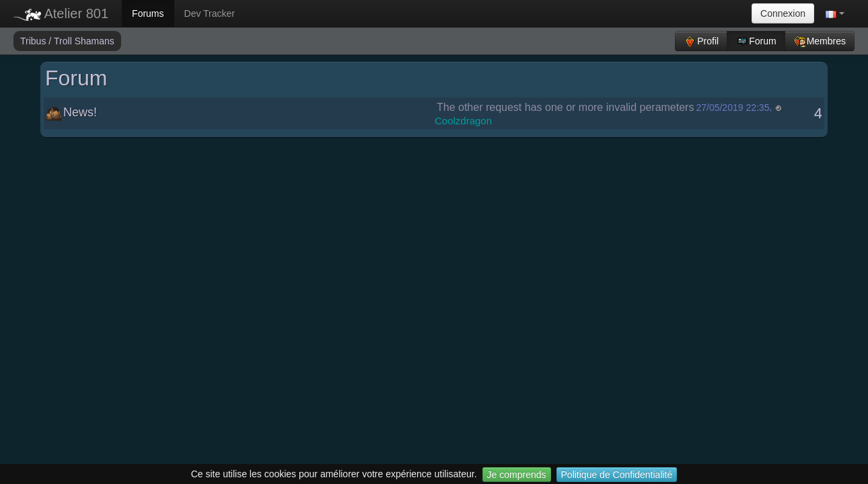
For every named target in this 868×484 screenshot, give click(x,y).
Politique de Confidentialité (617, 475)
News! (71, 112)
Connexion (783, 13)
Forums (148, 13)
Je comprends (517, 475)
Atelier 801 (61, 13)
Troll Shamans (84, 41)
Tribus (34, 41)
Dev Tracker (210, 13)
